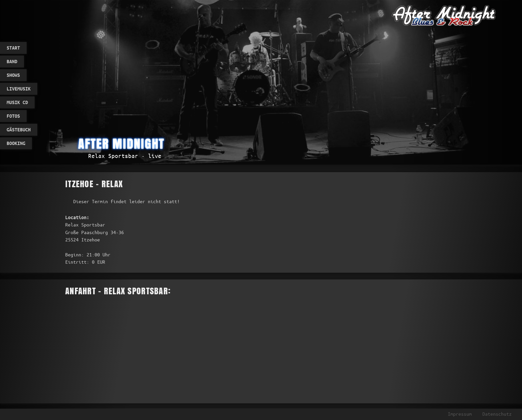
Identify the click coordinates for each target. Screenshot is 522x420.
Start (13, 48)
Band (12, 62)
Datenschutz (497, 414)
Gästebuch (19, 130)
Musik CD (17, 102)
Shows (13, 75)
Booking (16, 143)
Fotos (13, 116)
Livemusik (19, 89)
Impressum (460, 414)
